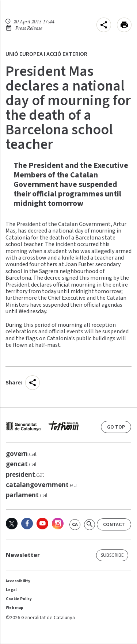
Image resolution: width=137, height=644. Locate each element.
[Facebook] (27, 524)
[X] (12, 524)
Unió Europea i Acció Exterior (46, 54)
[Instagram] (58, 524)
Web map (15, 608)
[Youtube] (42, 524)
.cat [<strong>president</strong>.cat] (25, 475)
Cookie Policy (19, 599)
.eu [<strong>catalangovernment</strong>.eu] (41, 485)
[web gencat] (42, 428)
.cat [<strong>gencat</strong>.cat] (21, 464)
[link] (75, 525)
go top (116, 427)
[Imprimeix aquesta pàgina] (124, 25)
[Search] (90, 525)
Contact (114, 525)
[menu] (104, 25)
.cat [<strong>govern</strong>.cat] (21, 454)
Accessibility (18, 581)
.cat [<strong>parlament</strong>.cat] (27, 495)
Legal (11, 590)
